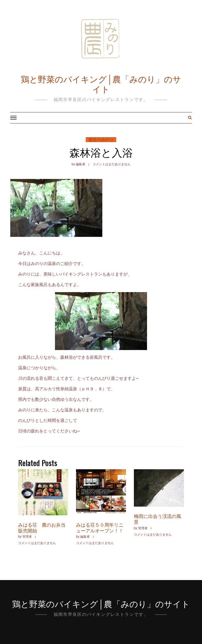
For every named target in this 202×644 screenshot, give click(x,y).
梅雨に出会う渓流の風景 (158, 519)
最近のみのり (101, 140)
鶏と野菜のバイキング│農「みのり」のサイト (101, 84)
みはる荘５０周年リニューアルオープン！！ (100, 527)
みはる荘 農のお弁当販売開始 (42, 527)
